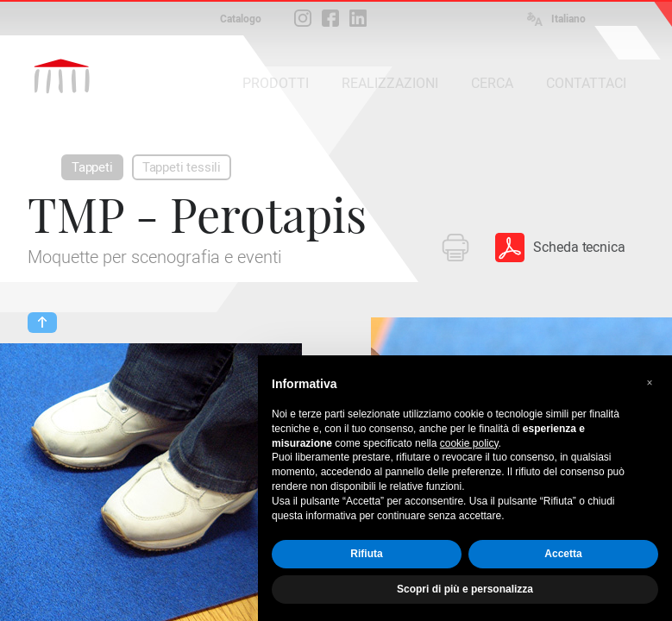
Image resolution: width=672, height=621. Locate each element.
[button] (650, 383)
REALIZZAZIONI (390, 83)
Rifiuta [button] (366, 554)
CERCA (492, 83)
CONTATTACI (586, 83)
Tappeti (92, 167)
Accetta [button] (563, 554)
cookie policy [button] (469, 443)
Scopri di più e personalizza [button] (465, 589)
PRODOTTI (276, 83)
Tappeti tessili (182, 167)
